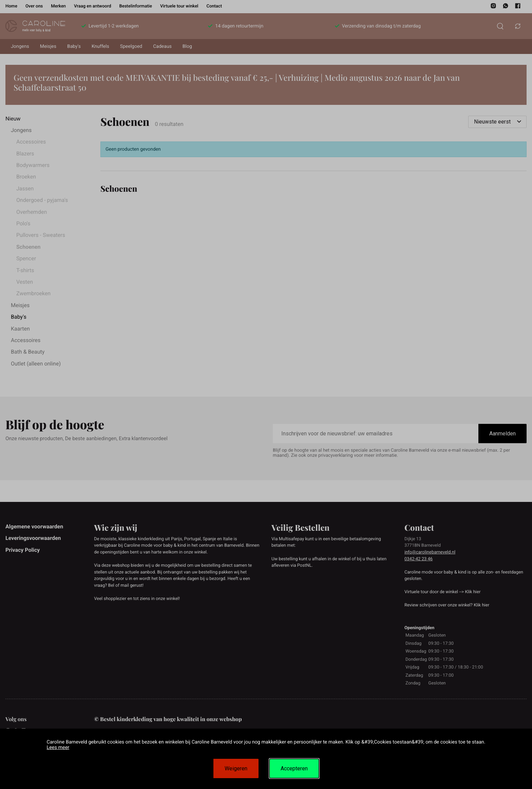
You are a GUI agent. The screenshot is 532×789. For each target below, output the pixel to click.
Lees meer (58, 747)
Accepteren (294, 768)
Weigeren (236, 768)
